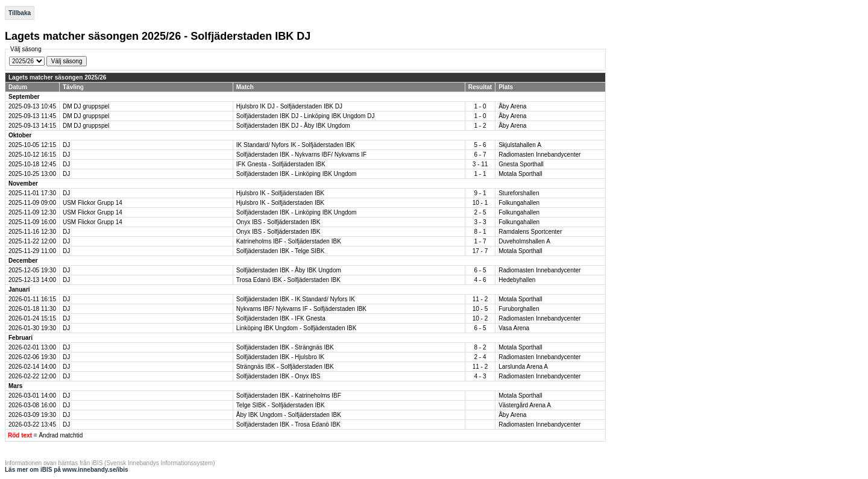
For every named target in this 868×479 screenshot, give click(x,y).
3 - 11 (480, 164)
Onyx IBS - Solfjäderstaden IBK (278, 222)
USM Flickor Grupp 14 (93, 203)
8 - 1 (480, 232)
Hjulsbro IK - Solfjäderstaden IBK (280, 193)
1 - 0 (480, 106)
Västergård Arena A (525, 405)
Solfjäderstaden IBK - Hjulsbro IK (280, 357)
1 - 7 (480, 241)
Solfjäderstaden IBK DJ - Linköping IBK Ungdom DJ (306, 116)
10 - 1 (480, 203)
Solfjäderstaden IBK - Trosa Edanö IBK (288, 424)
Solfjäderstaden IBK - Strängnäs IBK (285, 347)
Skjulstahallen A (520, 145)
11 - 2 (480, 299)
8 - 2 (480, 347)
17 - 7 (480, 251)
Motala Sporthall (520, 174)
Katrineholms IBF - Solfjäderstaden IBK (289, 241)
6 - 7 (480, 155)
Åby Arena (512, 106)
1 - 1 (480, 174)
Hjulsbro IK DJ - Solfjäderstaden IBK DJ (289, 106)
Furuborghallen (519, 309)
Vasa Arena (514, 328)
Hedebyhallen (517, 280)
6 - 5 (480, 270)
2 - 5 (480, 212)
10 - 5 (480, 309)
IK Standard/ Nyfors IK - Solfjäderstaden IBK (296, 145)
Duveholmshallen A (524, 241)
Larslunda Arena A (523, 367)
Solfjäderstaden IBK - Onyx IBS (278, 376)
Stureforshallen (519, 193)
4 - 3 (480, 376)
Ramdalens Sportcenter (530, 232)
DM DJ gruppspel (86, 106)
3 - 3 (480, 222)
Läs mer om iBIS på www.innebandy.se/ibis (67, 470)
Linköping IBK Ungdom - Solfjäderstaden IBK (297, 328)
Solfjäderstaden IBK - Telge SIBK (281, 251)
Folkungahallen (519, 203)
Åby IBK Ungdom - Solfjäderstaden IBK (289, 415)
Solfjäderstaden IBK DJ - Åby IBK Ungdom (293, 126)
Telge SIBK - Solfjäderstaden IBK (281, 405)
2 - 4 (480, 357)
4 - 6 (480, 280)
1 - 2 (480, 126)
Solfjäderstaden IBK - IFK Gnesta (281, 318)
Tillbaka (20, 13)
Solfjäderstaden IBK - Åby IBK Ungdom (289, 270)
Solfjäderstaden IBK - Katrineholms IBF (289, 396)
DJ (66, 145)
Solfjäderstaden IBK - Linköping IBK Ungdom (297, 174)
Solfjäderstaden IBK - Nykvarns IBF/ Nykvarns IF (301, 155)
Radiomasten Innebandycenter (539, 155)
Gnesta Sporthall (521, 164)
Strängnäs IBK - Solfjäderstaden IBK (285, 367)
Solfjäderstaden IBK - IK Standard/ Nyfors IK (296, 299)
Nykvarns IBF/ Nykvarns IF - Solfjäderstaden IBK (301, 309)
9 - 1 (480, 193)
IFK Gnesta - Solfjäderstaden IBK (281, 164)
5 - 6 (480, 145)
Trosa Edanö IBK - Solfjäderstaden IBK (288, 280)
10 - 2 (480, 318)
